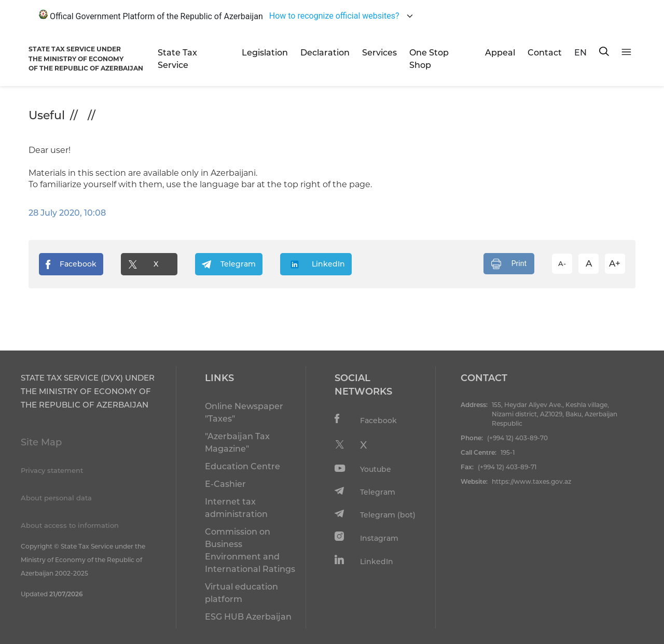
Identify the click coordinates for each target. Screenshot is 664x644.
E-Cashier (225, 484)
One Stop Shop (429, 59)
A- (562, 263)
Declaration (325, 53)
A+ (615, 263)
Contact (545, 53)
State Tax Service (177, 59)
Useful (47, 115)
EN (580, 53)
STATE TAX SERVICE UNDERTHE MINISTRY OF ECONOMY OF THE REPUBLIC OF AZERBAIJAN (86, 59)
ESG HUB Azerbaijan (248, 617)
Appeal (500, 53)
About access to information (70, 525)
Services (379, 53)
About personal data (56, 498)
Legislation (265, 53)
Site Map (41, 442)
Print (509, 264)
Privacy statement (52, 470)
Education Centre (243, 466)
